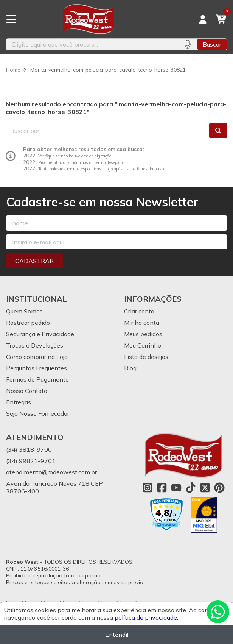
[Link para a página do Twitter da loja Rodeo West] (205, 488)
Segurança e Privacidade (40, 334)
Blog (130, 368)
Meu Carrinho (143, 345)
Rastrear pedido (28, 323)
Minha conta (142, 323)
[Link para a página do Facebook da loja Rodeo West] (162, 488)
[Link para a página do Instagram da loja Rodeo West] (148, 488)
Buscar (212, 44)
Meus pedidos (143, 334)
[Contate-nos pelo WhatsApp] (218, 612)
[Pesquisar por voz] (187, 44)
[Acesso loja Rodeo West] (203, 19)
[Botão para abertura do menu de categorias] (11, 19)
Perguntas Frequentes (37, 368)
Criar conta (139, 311)
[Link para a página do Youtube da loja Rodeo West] (176, 488)
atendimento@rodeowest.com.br (51, 472)
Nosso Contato (27, 391)
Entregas (19, 402)
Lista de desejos (146, 357)
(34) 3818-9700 (29, 449)
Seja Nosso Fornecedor (38, 413)
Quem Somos (24, 311)
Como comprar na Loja (37, 357)
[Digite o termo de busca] (92, 44)
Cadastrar (34, 261)
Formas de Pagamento (37, 379)
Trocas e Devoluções (35, 345)
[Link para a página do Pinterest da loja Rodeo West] (219, 488)
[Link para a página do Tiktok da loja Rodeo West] (191, 488)
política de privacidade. (146, 617)
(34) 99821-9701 (31, 461)
